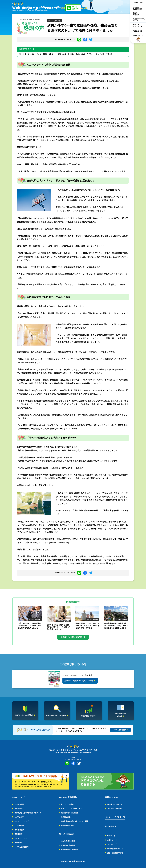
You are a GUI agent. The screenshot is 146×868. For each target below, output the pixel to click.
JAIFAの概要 (19, 804)
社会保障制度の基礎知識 (70, 850)
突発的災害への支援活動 (70, 813)
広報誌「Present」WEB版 (139, 20)
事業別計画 (18, 834)
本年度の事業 (19, 830)
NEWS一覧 (111, 836)
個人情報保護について (115, 849)
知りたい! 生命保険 (67, 834)
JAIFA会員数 (19, 826)
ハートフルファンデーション (71, 809)
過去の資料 (18, 843)
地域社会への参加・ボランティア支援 (74, 821)
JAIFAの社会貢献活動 (138, 8)
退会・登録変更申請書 (115, 853)
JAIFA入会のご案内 (22, 847)
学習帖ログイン (138, 39)
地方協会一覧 (138, 31)
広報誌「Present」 (113, 797)
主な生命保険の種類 (68, 841)
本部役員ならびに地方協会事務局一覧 (28, 813)
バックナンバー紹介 (114, 809)
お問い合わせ (112, 840)
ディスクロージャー (22, 838)
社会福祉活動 (66, 817)
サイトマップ (112, 844)
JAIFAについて (138, 3)
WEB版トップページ (115, 804)
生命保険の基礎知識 (68, 845)
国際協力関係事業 (67, 826)
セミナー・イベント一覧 (138, 25)
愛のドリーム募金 (67, 804)
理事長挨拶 (18, 809)
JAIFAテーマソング (22, 821)
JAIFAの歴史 (19, 817)
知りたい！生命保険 (137, 14)
